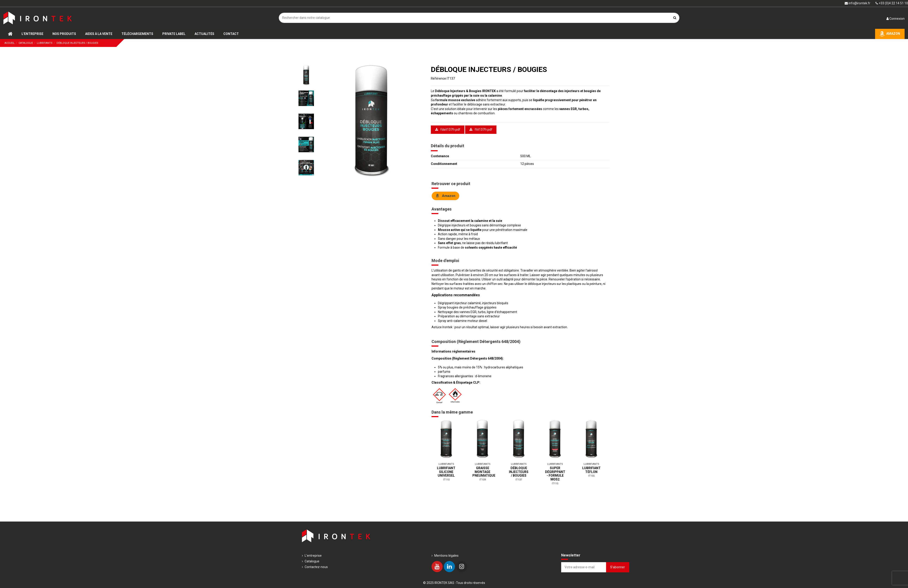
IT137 (519, 480)
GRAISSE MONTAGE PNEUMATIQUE (484, 472)
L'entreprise (313, 556)
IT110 (446, 480)
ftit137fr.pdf (481, 130)
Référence (438, 78)
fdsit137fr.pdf (448, 130)
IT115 (555, 484)
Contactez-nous (316, 567)
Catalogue (312, 561)
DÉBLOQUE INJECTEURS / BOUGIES (519, 472)
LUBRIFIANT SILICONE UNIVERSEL (446, 472)
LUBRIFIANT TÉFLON (591, 470)
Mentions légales (446, 556)
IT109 (483, 480)
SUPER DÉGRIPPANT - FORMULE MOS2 (555, 474)
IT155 (591, 476)
